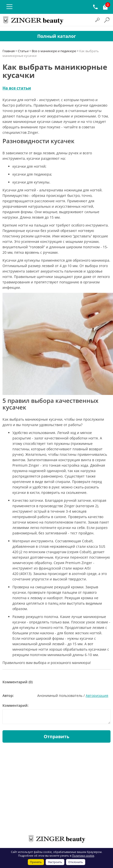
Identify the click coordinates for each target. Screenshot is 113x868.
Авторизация (97, 696)
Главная (9, 51)
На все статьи (17, 88)
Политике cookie (83, 856)
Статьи (23, 51)
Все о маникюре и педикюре (54, 51)
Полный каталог (57, 36)
